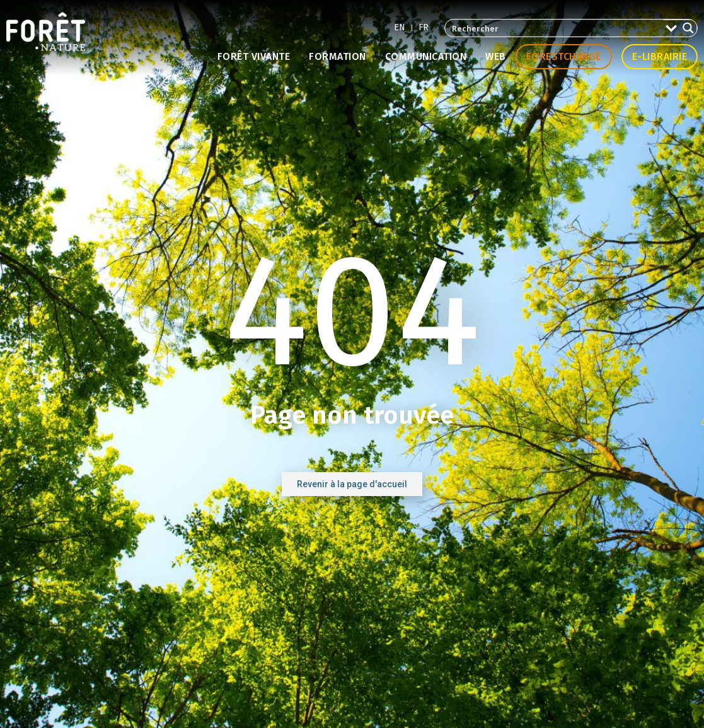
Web (496, 56)
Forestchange (564, 56)
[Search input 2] (555, 28)
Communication (426, 56)
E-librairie (660, 56)
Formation (338, 56)
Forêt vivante (254, 56)
